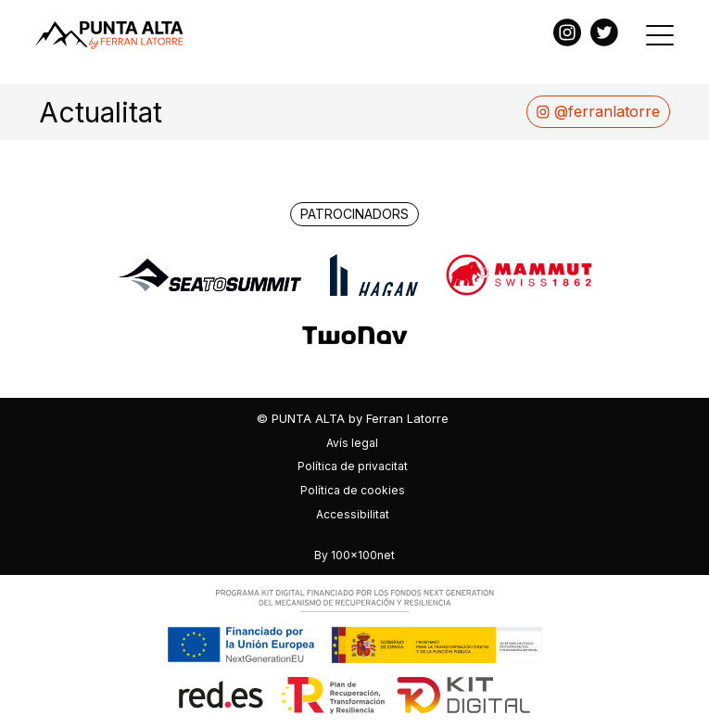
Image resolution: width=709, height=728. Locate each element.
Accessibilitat (353, 514)
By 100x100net (354, 555)
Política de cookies (353, 490)
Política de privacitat (353, 466)
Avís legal (352, 443)
